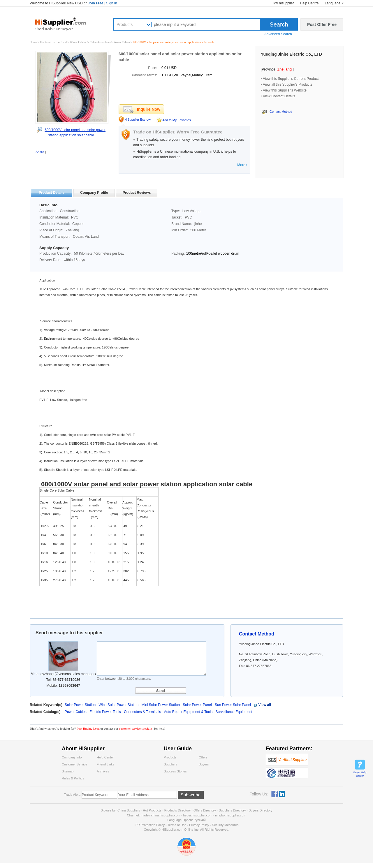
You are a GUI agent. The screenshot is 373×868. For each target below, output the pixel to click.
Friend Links (105, 764)
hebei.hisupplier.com (198, 815)
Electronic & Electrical (54, 42)
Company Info (72, 757)
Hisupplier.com (65, 24)
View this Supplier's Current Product (291, 79)
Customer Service (74, 764)
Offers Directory (205, 810)
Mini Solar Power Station (160, 705)
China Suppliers (129, 810)
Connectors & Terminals (143, 712)
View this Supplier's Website (285, 90)
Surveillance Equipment (234, 712)
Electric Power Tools (106, 712)
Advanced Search (278, 34)
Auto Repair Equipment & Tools (189, 712)
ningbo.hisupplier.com (231, 815)
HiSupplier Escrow (138, 119)
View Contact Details (279, 96)
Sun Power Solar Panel (233, 705)
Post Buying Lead (89, 728)
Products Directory (178, 810)
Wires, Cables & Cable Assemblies (91, 42)
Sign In (111, 3)
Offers (203, 757)
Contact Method (281, 112)
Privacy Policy (199, 825)
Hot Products (152, 810)
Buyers (204, 764)
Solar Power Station (80, 705)
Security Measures (225, 825)
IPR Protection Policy (150, 825)
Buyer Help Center (360, 774)
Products (125, 24)
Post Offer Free (322, 24)
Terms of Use (177, 825)
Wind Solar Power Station (118, 705)
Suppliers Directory (233, 810)
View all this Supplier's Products (287, 84)
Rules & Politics (73, 778)
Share (40, 152)
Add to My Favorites (177, 120)
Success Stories (175, 771)
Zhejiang (285, 69)
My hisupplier (284, 3)
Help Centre (309, 3)
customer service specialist (136, 728)
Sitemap (68, 771)
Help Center (105, 757)
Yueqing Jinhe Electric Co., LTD (291, 54)
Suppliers (170, 764)
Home (33, 42)
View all (265, 705)
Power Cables (122, 42)
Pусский (200, 820)
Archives (103, 771)
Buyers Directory (260, 810)
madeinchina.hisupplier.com (161, 815)
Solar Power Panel (197, 705)
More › (242, 165)
